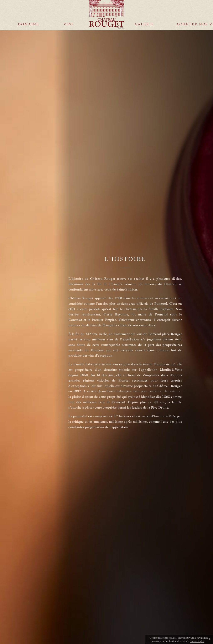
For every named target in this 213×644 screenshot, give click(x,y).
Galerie (144, 11)
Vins (69, 11)
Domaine (29, 11)
